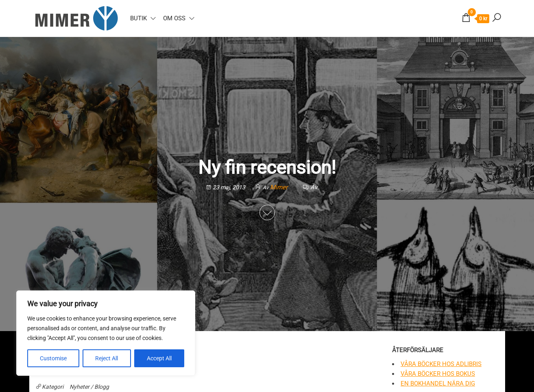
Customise (53, 358)
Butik (138, 18)
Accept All (159, 358)
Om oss (174, 18)
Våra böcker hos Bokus (438, 374)
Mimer (280, 187)
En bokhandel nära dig (438, 383)
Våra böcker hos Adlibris (441, 364)
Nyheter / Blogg (89, 387)
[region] (106, 333)
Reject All (107, 358)
